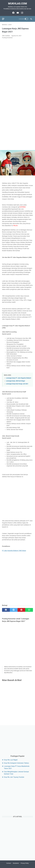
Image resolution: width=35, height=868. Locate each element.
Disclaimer (16, 863)
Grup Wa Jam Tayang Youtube (14, 777)
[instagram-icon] (22, 13)
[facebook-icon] (13, 13)
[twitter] (14, 610)
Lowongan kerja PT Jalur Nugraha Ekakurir (19, 378)
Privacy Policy (25, 863)
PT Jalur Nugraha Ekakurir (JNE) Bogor (14, 551)
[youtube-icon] (17, 13)
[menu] (4, 19)
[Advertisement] (17, 94)
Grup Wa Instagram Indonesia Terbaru (16, 763)
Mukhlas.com (18, 4)
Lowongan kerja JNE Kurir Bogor (15, 381)
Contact (9, 863)
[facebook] (6, 610)
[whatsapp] (29, 610)
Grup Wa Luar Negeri (11, 760)
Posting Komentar (7, 38)
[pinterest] (21, 610)
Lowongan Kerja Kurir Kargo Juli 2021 (17, 384)
